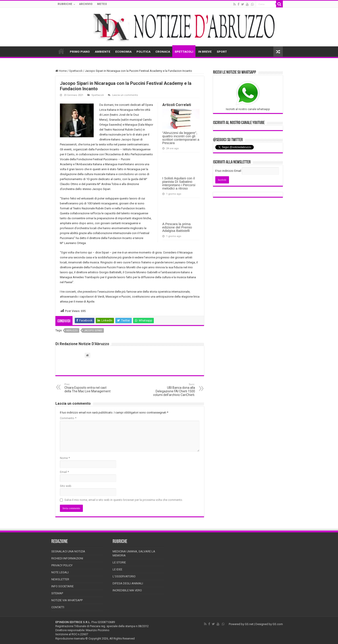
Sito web (66, 486)
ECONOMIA (123, 52)
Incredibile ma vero (127, 590)
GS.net (249, 624)
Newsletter (60, 579)
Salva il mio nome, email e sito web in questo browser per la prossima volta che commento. (124, 500)
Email (64, 472)
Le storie (119, 562)
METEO (102, 4)
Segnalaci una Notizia (68, 551)
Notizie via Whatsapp (67, 600)
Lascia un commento (125, 95)
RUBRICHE (65, 4)
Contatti (58, 607)
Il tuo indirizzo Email (228, 171)
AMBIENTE (103, 52)
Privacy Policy (62, 565)
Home (61, 71)
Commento (68, 418)
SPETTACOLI (184, 52)
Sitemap (57, 593)
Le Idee (117, 569)
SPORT (222, 52)
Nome (65, 458)
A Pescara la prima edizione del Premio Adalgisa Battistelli (177, 227)
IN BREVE (205, 52)
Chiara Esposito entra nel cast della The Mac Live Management (87, 388)
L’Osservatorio (124, 576)
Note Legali (60, 572)
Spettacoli (76, 71)
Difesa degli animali (128, 583)
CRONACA (163, 52)
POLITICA (143, 52)
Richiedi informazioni (67, 558)
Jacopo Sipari (93, 331)
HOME (61, 51)
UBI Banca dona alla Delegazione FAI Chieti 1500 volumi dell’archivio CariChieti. (172, 390)
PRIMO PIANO (80, 52)
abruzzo (72, 331)
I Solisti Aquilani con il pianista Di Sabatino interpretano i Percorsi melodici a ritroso (179, 183)
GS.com (278, 624)
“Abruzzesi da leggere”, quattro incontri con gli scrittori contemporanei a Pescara (181, 138)
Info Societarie (62, 586)
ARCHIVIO (86, 4)
